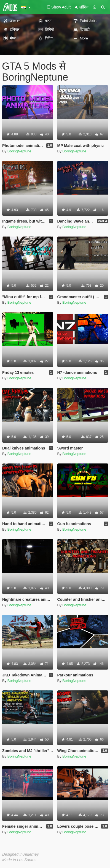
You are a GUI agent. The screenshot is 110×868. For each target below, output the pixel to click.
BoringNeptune (19, 151)
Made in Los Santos (19, 860)
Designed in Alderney (21, 854)
